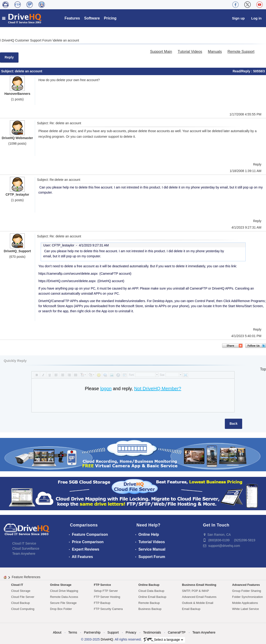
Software (92, 18)
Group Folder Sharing (247, 591)
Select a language (163, 640)
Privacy (131, 632)
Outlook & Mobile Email (198, 603)
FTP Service (102, 585)
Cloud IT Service (24, 543)
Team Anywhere (24, 554)
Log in (256, 18)
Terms (73, 632)
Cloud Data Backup (151, 591)
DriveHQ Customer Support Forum (27, 40)
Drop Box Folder (61, 609)
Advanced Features (246, 585)
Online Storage (61, 585)
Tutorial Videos (190, 52)
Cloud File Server (23, 597)
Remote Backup (149, 603)
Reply (9, 57)
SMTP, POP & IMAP (196, 591)
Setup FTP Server (106, 591)
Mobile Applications (245, 603)
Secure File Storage (63, 603)
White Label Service (246, 609)
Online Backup (149, 585)
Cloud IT (17, 585)
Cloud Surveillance (26, 548)
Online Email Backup (152, 597)
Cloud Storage (21, 591)
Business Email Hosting (199, 585)
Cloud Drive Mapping (64, 591)
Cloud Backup (20, 603)
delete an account (66, 40)
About (57, 632)
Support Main (161, 52)
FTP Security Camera (108, 609)
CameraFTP (177, 632)
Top (263, 369)
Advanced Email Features (199, 597)
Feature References (26, 577)
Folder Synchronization (248, 597)
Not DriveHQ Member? (158, 389)
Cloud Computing (23, 609)
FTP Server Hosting (107, 597)
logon (106, 389)
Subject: (8, 71)
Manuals (215, 52)
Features (72, 18)
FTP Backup (102, 603)
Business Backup (150, 609)
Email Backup (191, 609)
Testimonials (152, 632)
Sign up (238, 18)
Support (113, 632)
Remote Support (241, 52)
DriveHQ (107, 639)
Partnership (92, 632)
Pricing (110, 18)
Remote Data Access (64, 597)
